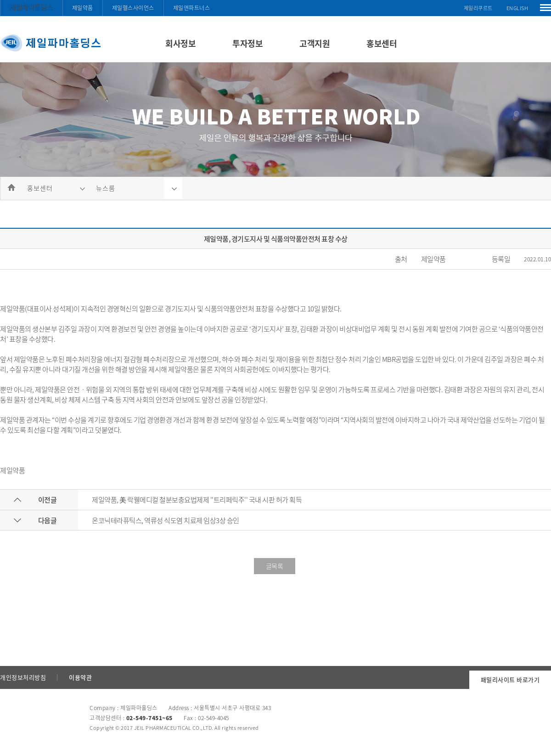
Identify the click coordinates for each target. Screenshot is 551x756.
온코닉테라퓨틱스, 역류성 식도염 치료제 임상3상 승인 (166, 520)
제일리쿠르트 (478, 8)
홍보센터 (382, 43)
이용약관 (80, 677)
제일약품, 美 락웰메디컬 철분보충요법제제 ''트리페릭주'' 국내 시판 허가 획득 (197, 500)
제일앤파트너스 (192, 8)
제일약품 (83, 8)
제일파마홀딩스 (31, 7)
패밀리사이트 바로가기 (510, 680)
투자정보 (247, 43)
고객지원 (315, 43)
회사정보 (180, 43)
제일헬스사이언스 (133, 8)
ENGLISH (517, 8)
